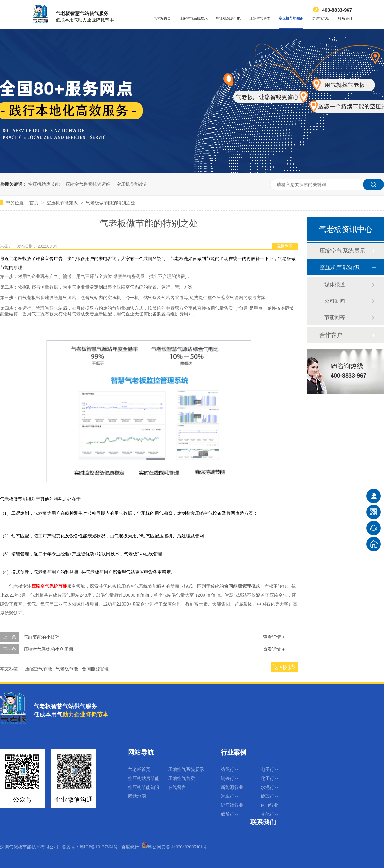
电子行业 (270, 770)
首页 (35, 203)
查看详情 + (274, 637)
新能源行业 (232, 787)
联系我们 (345, 18)
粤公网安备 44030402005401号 (174, 847)
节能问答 (335, 317)
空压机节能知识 (291, 18)
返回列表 (285, 246)
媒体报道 (335, 285)
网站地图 (137, 796)
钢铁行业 (230, 778)
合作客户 (331, 335)
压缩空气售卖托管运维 (88, 184)
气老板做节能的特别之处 (110, 203)
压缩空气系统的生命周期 (48, 649)
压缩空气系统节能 (49, 586)
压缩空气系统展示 (194, 18)
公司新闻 (335, 301)
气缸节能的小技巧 (42, 637)
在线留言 (177, 787)
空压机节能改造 (132, 184)
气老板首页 (162, 18)
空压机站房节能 (228, 18)
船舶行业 (230, 814)
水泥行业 (270, 787)
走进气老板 (321, 18)
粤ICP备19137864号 (99, 847)
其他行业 (270, 814)
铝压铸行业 (232, 805)
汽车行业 (230, 796)
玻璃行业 (270, 796)
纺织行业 (230, 770)
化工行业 (270, 778)
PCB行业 (269, 805)
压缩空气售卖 (260, 18)
